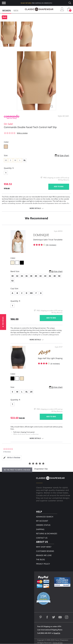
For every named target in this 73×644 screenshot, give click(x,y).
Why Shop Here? (44, 547)
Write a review (22, 133)
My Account (42, 521)
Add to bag (59, 186)
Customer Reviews (45, 551)
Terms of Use (58, 643)
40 (36, 276)
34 (22, 276)
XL (25, 160)
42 (41, 276)
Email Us (57, 633)
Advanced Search (45, 517)
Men (16, 11)
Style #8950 (58, 231)
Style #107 (59, 347)
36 (26, 276)
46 (50, 276)
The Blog (40, 559)
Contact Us (42, 538)
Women (7, 11)
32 (17, 276)
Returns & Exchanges (47, 533)
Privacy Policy (43, 564)
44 (45, 276)
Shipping (40, 529)
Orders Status (43, 525)
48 (55, 276)
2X (31, 392)
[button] (3, 322)
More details (35, 208)
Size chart (64, 155)
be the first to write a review (17, 470)
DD (31, 293)
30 (12, 276)
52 (12, 281)
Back (5, 17)
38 (31, 276)
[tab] (12, 458)
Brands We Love (44, 555)
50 (59, 276)
